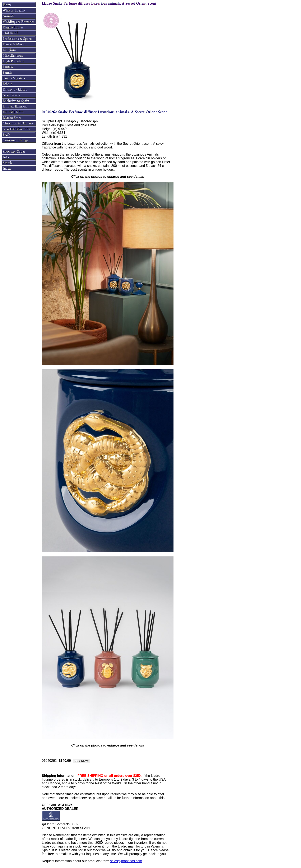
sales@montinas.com (126, 861)
